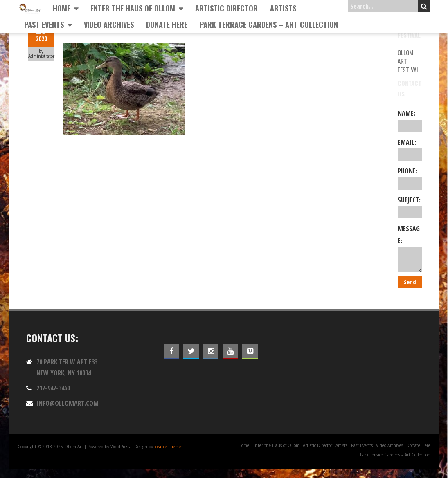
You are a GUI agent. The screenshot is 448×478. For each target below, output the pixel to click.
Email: (410, 149)
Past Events (44, 25)
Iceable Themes (168, 447)
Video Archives (109, 25)
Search (424, 6)
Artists (283, 8)
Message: (410, 248)
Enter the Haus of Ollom (133, 8)
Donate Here (167, 25)
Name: (410, 120)
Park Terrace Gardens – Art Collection (269, 25)
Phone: (410, 178)
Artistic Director (226, 8)
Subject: (410, 207)
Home (62, 8)
